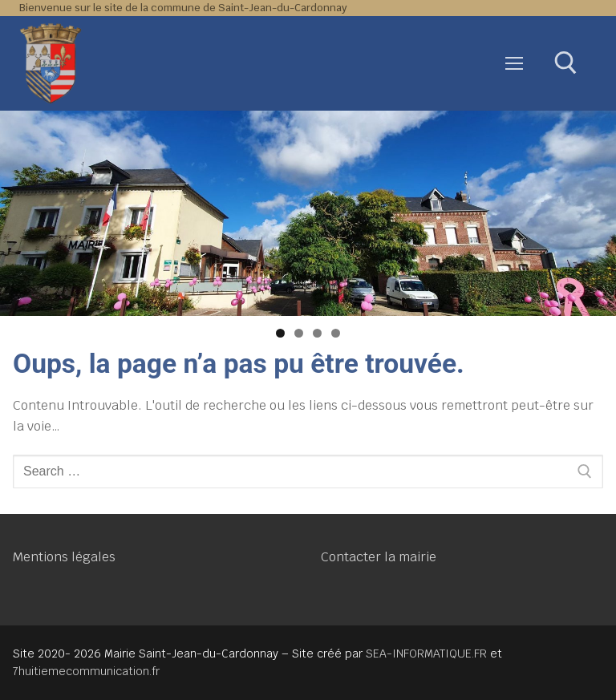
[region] (308, 213)
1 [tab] (280, 333)
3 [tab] (317, 333)
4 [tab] (336, 333)
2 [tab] (299, 333)
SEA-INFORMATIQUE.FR (426, 653)
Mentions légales (64, 557)
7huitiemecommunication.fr (86, 671)
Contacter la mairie (379, 557)
